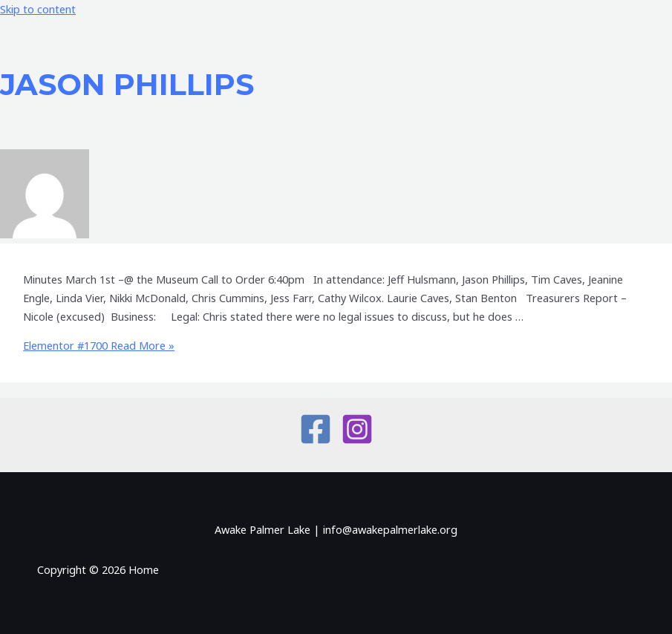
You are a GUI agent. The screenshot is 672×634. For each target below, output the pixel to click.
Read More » (99, 345)
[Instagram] (357, 441)
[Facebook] (316, 441)
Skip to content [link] (38, 9)
